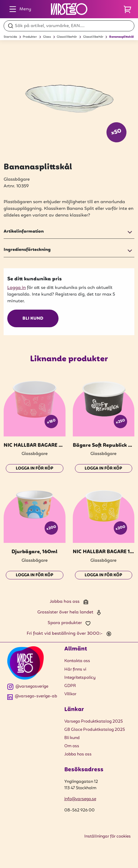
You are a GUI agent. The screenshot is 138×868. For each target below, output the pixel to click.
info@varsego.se (80, 799)
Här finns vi (75, 670)
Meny (19, 9)
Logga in (17, 288)
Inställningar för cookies (108, 837)
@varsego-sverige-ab (32, 697)
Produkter (30, 37)
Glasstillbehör (67, 37)
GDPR (70, 686)
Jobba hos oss (78, 754)
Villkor (70, 694)
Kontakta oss (77, 661)
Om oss (72, 746)
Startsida (10, 37)
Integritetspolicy (80, 678)
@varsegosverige (28, 687)
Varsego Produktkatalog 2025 (94, 722)
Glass (47, 37)
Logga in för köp (35, 469)
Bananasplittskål (121, 37)
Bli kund (33, 319)
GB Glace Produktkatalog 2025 (95, 730)
